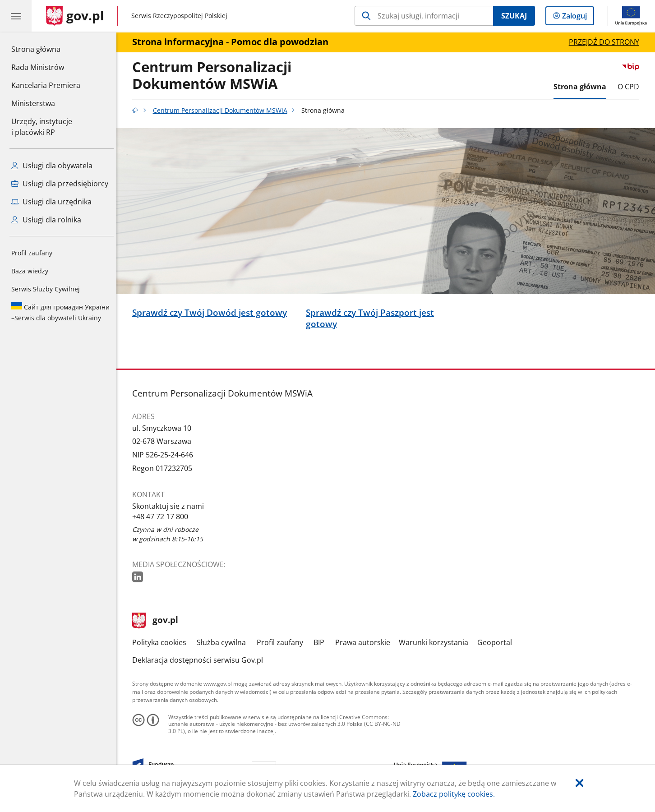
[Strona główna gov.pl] (75, 16)
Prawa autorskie (365, 642)
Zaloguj (577, 18)
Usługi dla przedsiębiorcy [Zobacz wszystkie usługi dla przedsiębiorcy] (60, 184)
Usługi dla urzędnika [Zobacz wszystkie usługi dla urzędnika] (51, 202)
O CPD (631, 87)
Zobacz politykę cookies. (454, 794)
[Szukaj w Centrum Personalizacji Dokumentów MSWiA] (424, 16)
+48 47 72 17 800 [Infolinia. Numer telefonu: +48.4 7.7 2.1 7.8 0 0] (162, 517)
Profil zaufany (32, 253)
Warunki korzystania (436, 642)
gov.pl (157, 621)
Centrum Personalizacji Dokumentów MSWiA (214, 76)
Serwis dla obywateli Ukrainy (60, 312)
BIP (322, 642)
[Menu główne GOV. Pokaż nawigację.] (16, 16)
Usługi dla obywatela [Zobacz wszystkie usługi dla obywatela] (52, 166)
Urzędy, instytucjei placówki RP (42, 127)
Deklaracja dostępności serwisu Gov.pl (200, 660)
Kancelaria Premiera (46, 85)
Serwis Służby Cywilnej (46, 289)
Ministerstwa (33, 103)
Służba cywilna (224, 642)
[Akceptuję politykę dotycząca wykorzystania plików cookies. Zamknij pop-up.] (579, 783)
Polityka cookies (161, 642)
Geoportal (497, 642)
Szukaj (514, 16)
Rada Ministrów (38, 67)
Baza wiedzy (30, 271)
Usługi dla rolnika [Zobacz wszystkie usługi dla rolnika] (46, 220)
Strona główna (46, 49)
